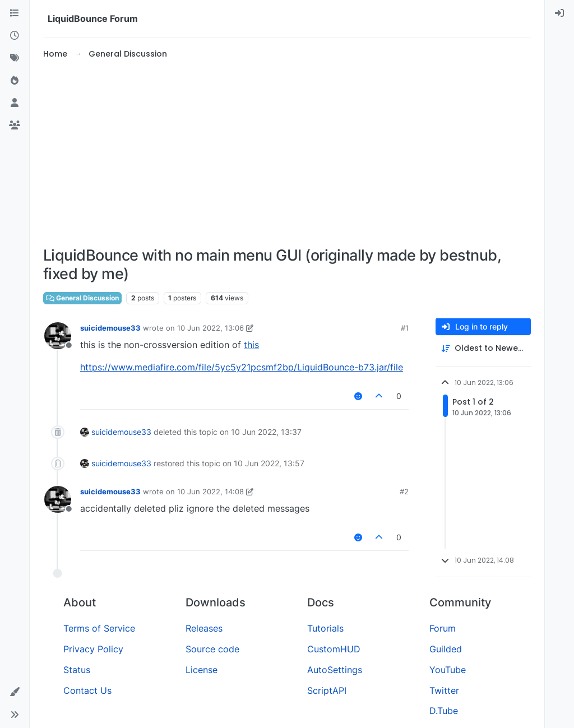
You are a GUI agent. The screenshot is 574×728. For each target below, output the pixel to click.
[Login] (559, 13)
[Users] (15, 103)
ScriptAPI (327, 690)
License (202, 670)
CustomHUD (334, 649)
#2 (404, 491)
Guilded (446, 649)
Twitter (444, 690)
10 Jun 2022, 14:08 (210, 491)
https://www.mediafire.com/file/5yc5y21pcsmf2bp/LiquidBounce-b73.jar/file (242, 367)
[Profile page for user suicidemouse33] (58, 336)
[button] (15, 692)
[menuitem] (559, 13)
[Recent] (15, 36)
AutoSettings (335, 670)
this (251, 345)
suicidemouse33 (110, 328)
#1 (405, 328)
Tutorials (325, 628)
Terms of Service (99, 628)
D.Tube (444, 711)
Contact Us (87, 690)
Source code (212, 649)
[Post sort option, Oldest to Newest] (483, 348)
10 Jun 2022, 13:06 (210, 328)
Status (77, 670)
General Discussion (82, 298)
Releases (204, 628)
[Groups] (15, 126)
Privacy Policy (93, 649)
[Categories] (15, 13)
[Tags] (15, 58)
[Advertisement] (287, 154)
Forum (443, 628)
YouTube (448, 670)
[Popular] (15, 81)
